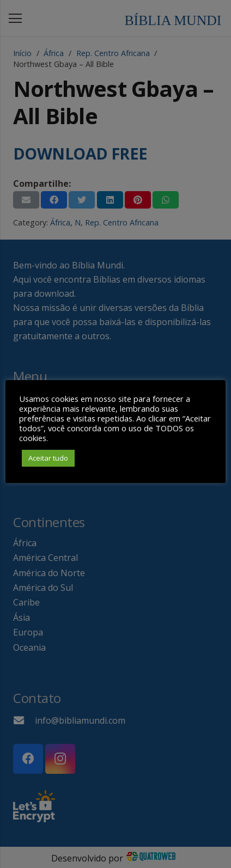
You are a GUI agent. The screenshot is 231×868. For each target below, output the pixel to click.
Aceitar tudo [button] (48, 458)
